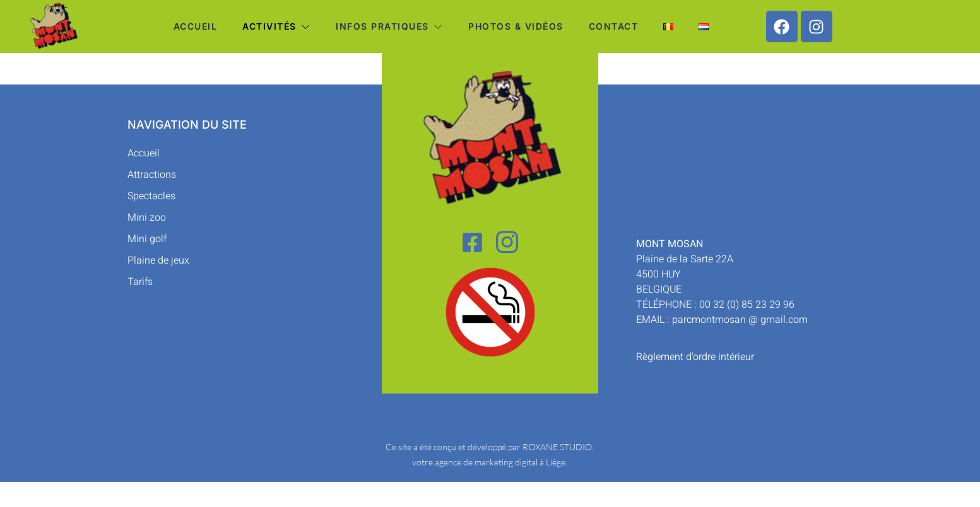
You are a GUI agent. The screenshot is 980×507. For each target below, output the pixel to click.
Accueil (196, 26)
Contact (614, 26)
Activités (276, 26)
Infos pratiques (389, 26)
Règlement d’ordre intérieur (695, 357)
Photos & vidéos (516, 26)
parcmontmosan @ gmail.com (740, 320)
